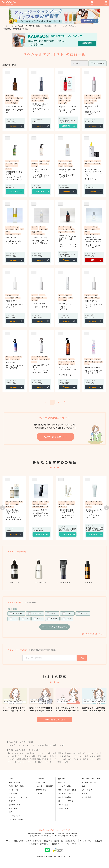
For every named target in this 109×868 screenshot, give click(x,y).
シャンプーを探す (65, 786)
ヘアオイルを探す (65, 797)
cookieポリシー (71, 841)
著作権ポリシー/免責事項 (49, 844)
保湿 (40, 756)
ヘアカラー (13, 793)
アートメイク (14, 790)
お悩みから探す (64, 808)
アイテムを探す (64, 805)
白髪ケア (46, 756)
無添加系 (25, 759)
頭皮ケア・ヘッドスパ (17, 805)
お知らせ (39, 793)
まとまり (11, 756)
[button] (3, 508)
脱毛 (10, 812)
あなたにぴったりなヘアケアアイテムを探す (26, 26)
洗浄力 (62, 756)
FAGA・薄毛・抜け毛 (17, 786)
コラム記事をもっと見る (55, 720)
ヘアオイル (51, 745)
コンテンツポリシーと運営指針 (91, 841)
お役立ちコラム (15, 816)
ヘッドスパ (86, 793)
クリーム (61, 759)
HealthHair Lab (9, 3)
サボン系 (48, 762)
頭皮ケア (55, 756)
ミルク (69, 759)
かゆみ (39, 619)
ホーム (5, 26)
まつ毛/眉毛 (87, 797)
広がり (68, 619)
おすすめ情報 (41, 790)
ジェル (76, 759)
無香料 (86, 759)
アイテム (60, 745)
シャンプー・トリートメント (20, 797)
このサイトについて (34, 841)
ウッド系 (56, 762)
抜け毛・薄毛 (18, 613)
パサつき (84, 613)
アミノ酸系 (84, 756)
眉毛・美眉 (13, 808)
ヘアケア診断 (41, 782)
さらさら (70, 756)
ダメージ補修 (31, 756)
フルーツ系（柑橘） (36, 762)
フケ (27, 619)
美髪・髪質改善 (15, 782)
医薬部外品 (41, 759)
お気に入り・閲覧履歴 (44, 786)
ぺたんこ (54, 613)
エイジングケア (94, 753)
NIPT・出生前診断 (16, 819)
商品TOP (62, 782)
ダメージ (69, 613)
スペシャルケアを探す (67, 801)
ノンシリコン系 (14, 759)
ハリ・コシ (21, 756)
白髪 (15, 619)
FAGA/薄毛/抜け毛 (89, 782)
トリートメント (39, 745)
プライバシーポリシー (70, 844)
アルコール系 (95, 756)
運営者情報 (48, 841)
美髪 (84, 786)
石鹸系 (32, 759)
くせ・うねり (37, 613)
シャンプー (12, 745)
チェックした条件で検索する (55, 627)
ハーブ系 (65, 762)
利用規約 (34, 844)
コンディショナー (25, 745)
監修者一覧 (59, 841)
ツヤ (76, 756)
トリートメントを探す (67, 793)
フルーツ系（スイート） (17, 762)
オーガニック (51, 759)
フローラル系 (95, 759)
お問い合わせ (19, 841)
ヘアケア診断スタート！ (56, 437)
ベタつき (54, 619)
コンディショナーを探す (67, 790)
